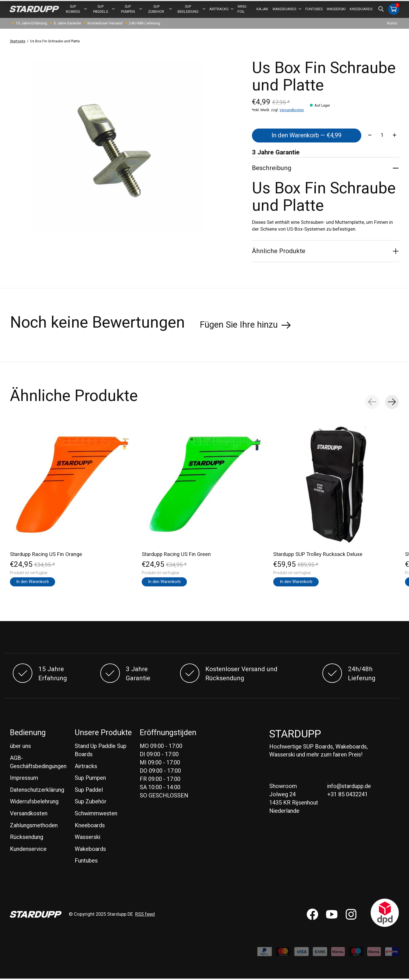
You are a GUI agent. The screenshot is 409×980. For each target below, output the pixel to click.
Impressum (24, 780)
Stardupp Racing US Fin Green (176, 556)
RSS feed (145, 916)
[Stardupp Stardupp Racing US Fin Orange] (73, 485)
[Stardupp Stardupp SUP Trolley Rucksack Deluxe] (336, 485)
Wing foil (242, 9)
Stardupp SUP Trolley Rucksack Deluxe (318, 556)
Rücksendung (27, 839)
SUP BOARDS (77, 9)
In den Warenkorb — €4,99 (306, 136)
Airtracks (221, 9)
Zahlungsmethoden (34, 827)
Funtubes (314, 9)
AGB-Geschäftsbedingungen (38, 764)
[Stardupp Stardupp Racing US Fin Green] (205, 485)
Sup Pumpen (132, 9)
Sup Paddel (89, 791)
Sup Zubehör (91, 803)
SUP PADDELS (104, 9)
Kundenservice (28, 850)
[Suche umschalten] (381, 9)
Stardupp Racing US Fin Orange (46, 556)
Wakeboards (287, 9)
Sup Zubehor (160, 9)
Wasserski (336, 9)
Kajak (262, 9)
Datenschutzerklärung (37, 791)
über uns (20, 748)
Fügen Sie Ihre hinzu (239, 326)
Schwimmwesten (96, 815)
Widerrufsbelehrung (34, 803)
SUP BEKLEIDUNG (191, 9)
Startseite (18, 42)
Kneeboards (361, 9)
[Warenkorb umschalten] (393, 9)
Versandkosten (292, 111)
